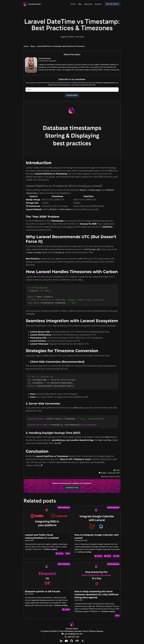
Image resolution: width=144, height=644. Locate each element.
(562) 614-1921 (72, 637)
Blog (33, 46)
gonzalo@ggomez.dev (72, 634)
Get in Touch (112, 4)
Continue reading (50, 549)
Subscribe (72, 95)
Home (26, 46)
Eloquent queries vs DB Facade (43, 591)
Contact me (72, 488)
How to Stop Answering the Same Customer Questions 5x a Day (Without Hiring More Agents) (97, 594)
